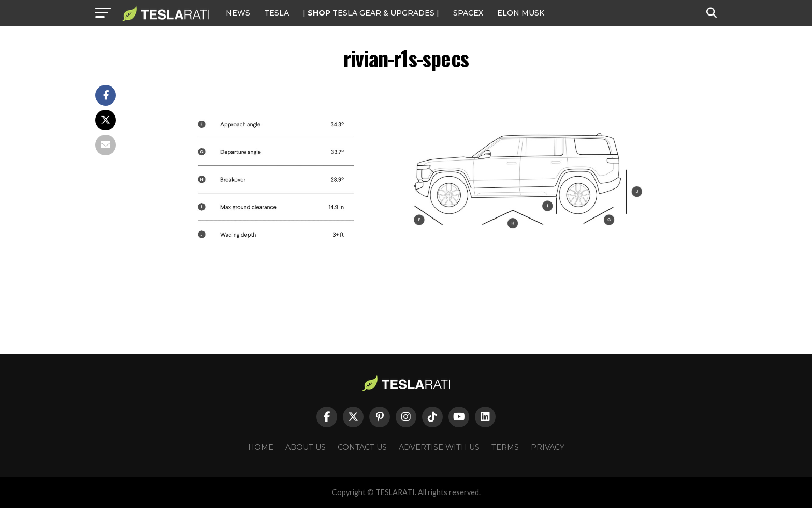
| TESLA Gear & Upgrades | (371, 13)
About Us (306, 447)
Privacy (548, 447)
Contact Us (362, 447)
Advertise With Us (439, 447)
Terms (505, 447)
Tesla (277, 13)
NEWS (238, 13)
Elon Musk (521, 13)
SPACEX (468, 13)
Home (261, 447)
